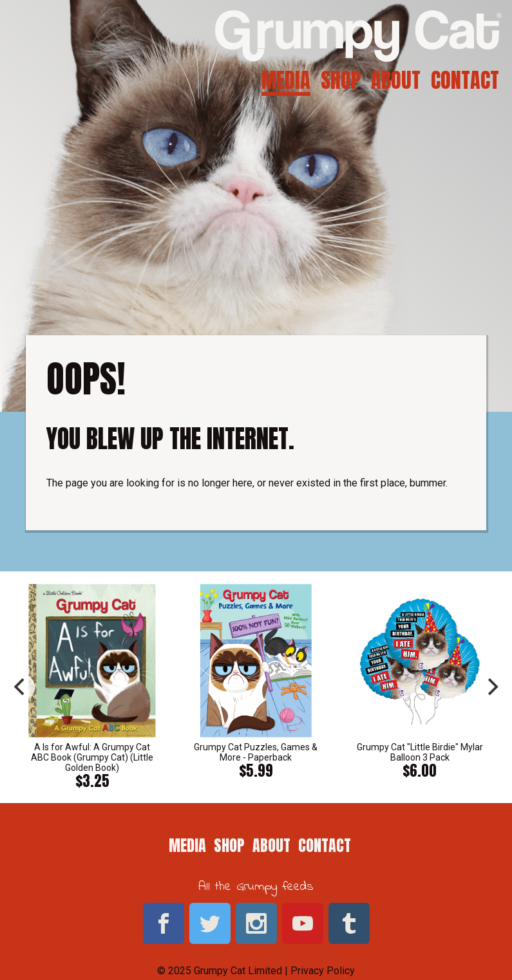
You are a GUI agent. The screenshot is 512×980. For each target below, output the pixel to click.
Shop (341, 80)
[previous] (21, 687)
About (396, 80)
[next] (491, 687)
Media (286, 80)
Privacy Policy (323, 971)
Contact (465, 80)
